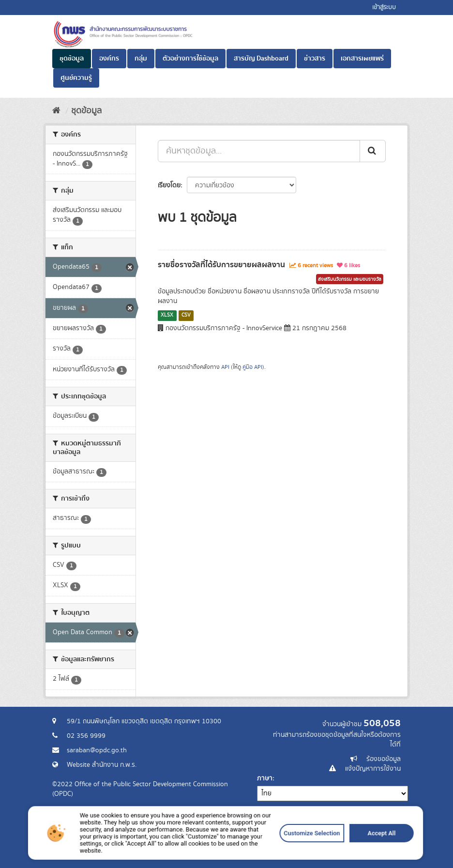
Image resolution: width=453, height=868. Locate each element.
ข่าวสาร (315, 59)
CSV (186, 315)
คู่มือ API (252, 367)
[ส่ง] (373, 151)
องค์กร (109, 59)
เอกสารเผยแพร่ (362, 59)
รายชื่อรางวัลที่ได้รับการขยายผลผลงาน (221, 265)
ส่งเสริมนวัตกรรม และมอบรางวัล (350, 279)
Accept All (333, 850)
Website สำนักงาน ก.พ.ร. (102, 765)
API (225, 367)
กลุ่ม (141, 59)
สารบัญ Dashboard (261, 59)
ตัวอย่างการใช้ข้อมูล (190, 59)
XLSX (167, 315)
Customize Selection (283, 850)
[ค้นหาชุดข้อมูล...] (259, 151)
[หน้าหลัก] (56, 111)
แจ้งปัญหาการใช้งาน (373, 769)
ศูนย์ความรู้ (76, 78)
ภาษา (265, 778)
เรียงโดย (169, 185)
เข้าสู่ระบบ (384, 8)
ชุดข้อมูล (72, 59)
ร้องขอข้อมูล (384, 759)
